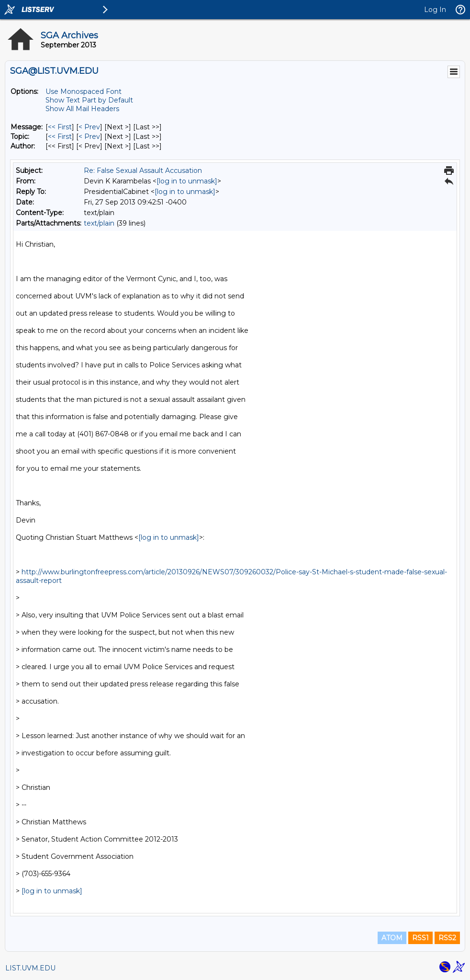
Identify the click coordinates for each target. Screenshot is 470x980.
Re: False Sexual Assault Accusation (143, 171)
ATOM (392, 938)
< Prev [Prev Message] (89, 127)
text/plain (99, 223)
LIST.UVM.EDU (30, 968)
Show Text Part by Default (89, 100)
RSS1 (420, 938)
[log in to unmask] (187, 181)
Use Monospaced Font (84, 91)
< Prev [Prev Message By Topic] (89, 137)
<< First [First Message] (60, 127)
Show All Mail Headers (82, 109)
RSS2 (447, 938)
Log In (435, 10)
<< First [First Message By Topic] (60, 137)
